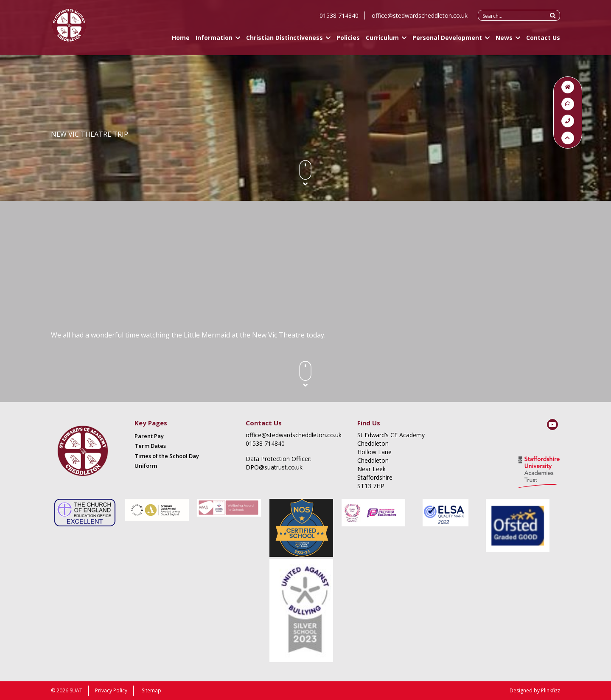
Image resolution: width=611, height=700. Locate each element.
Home (181, 41)
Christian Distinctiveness (284, 41)
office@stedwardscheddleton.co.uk (420, 19)
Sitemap (151, 690)
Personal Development (447, 41)
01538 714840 (339, 19)
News (504, 41)
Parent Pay (149, 436)
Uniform (146, 466)
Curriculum (382, 41)
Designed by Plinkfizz (535, 690)
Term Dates (150, 446)
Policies (348, 41)
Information (214, 41)
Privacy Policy (111, 690)
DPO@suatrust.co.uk (274, 467)
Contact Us (543, 41)
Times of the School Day (167, 456)
